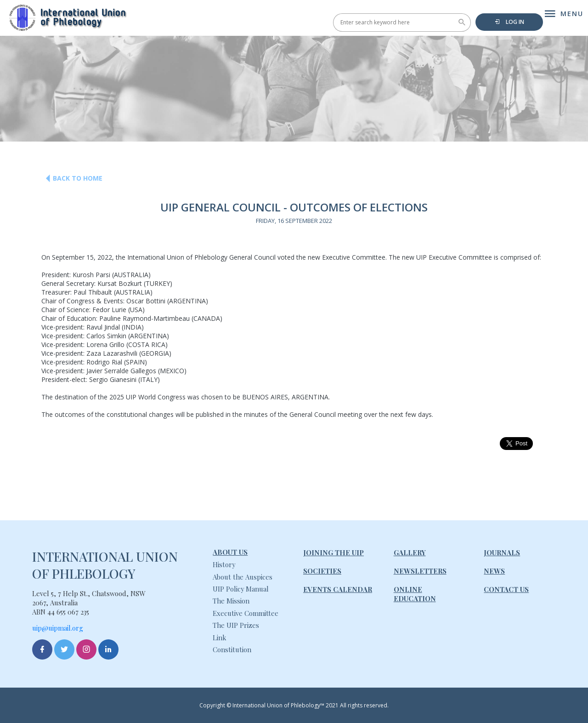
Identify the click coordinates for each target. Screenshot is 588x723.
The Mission (231, 601)
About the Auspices (243, 577)
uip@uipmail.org (58, 628)
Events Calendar (338, 589)
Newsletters (420, 571)
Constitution (232, 649)
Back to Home (71, 178)
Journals (502, 552)
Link (219, 638)
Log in (509, 22)
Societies (322, 571)
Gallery (410, 552)
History (224, 564)
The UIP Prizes (236, 625)
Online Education (415, 594)
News (494, 571)
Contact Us (506, 589)
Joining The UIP (334, 552)
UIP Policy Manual (241, 589)
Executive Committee (246, 613)
